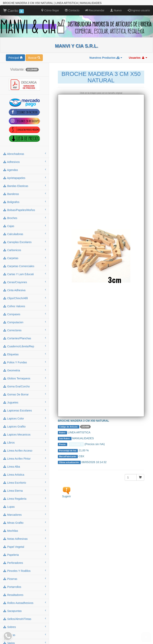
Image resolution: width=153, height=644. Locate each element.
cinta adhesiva (24, 290)
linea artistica (24, 474)
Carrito (13, 11)
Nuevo (116, 10)
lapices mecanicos (24, 434)
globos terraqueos (24, 378)
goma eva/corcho (24, 386)
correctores (24, 330)
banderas (24, 193)
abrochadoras (24, 153)
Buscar (34, 57)
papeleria (24, 554)
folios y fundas (24, 362)
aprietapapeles (24, 177)
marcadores (24, 514)
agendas (24, 169)
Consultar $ (76, 444)
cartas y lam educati (24, 274)
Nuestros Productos (106, 57)
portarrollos (24, 586)
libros (24, 442)
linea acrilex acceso (24, 450)
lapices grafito (24, 426)
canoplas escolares (24, 242)
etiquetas (24, 354)
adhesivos (24, 161)
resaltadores (24, 594)
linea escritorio (24, 482)
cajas (24, 225)
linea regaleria (24, 498)
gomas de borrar (24, 394)
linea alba (24, 466)
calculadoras (24, 234)
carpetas (24, 258)
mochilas (24, 530)
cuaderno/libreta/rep (24, 346)
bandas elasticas (24, 185)
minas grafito (24, 522)
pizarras (24, 578)
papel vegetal (24, 546)
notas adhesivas (24, 538)
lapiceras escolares (24, 410)
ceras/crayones (24, 282)
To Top (146, 637)
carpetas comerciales (24, 266)
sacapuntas (24, 610)
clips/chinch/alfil (24, 298)
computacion (24, 322)
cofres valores (24, 306)
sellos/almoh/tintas (24, 618)
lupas (24, 506)
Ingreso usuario (139, 10)
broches (24, 217)
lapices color (24, 418)
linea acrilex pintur (24, 458)
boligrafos (24, 201)
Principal (15, 57)
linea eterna (24, 490)
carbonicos (24, 250)
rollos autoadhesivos (24, 602)
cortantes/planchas (24, 338)
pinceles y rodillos (24, 570)
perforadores (24, 562)
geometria (24, 370)
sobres (24, 626)
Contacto (72, 10)
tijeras (24, 634)
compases (24, 314)
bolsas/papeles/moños (24, 209)
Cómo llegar (50, 10)
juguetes (24, 402)
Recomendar (95, 10)
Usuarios (138, 57)
